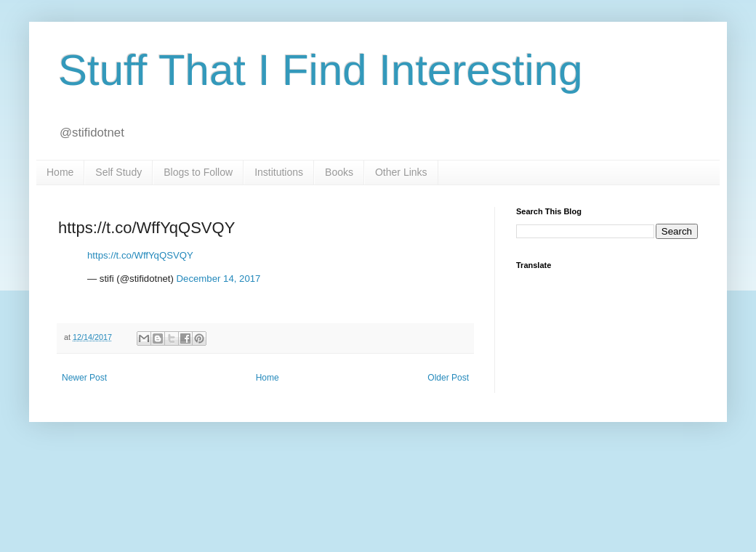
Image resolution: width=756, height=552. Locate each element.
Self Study (118, 172)
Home (60, 172)
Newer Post (84, 378)
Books (339, 172)
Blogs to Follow (198, 172)
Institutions (279, 172)
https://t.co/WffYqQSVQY (140, 255)
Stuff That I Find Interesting (321, 70)
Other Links (401, 172)
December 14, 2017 (219, 279)
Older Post (448, 378)
